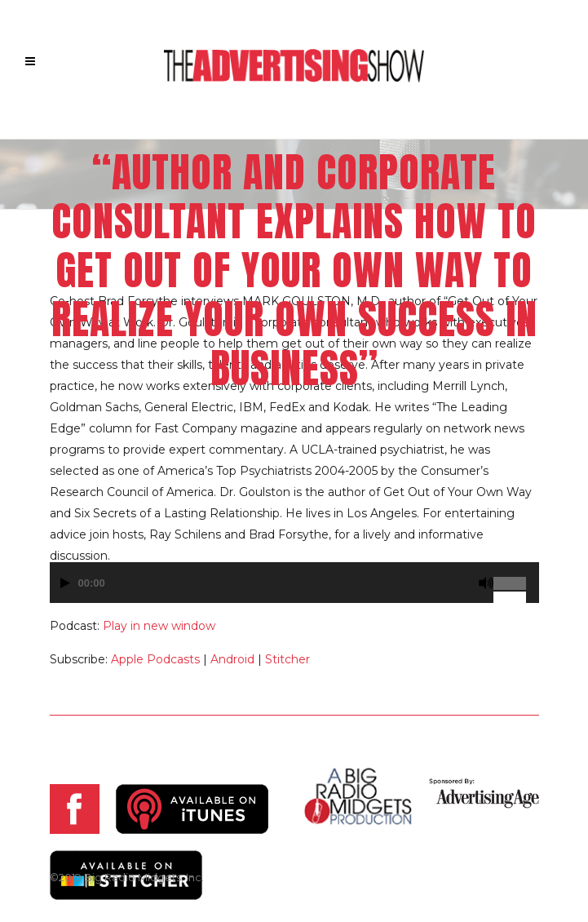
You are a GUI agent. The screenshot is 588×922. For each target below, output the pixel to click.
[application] (294, 591)
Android (232, 659)
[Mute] (486, 583)
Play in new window (159, 626)
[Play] (65, 583)
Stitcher (287, 659)
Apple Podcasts (155, 659)
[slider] (516, 577)
